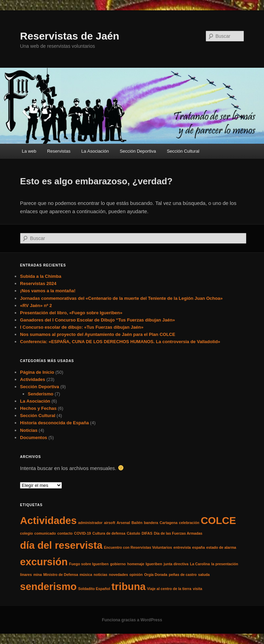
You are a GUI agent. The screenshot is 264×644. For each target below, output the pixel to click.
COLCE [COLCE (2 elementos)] (218, 520)
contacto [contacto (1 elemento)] (65, 533)
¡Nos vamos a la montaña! (48, 291)
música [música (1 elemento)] (86, 575)
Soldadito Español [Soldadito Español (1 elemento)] (94, 589)
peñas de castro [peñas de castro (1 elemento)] (183, 575)
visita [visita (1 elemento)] (197, 589)
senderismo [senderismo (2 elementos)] (48, 586)
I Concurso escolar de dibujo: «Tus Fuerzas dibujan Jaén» (82, 327)
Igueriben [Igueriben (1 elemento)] (154, 564)
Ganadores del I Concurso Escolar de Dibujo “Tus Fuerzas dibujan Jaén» (97, 320)
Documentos (34, 438)
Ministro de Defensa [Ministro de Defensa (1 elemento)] (61, 575)
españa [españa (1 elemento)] (199, 547)
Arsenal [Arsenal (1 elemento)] (123, 523)
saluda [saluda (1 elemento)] (204, 575)
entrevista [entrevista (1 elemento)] (182, 547)
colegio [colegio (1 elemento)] (26, 533)
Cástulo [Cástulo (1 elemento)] (134, 533)
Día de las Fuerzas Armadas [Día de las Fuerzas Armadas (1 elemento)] (178, 533)
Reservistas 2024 (38, 283)
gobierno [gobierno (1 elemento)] (118, 564)
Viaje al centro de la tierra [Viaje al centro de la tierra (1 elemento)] (169, 589)
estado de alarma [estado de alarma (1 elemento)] (221, 547)
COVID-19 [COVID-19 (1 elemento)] (82, 533)
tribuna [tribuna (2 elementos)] (128, 586)
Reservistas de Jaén (70, 36)
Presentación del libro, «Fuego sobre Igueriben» (71, 313)
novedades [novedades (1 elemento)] (119, 575)
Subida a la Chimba (41, 276)
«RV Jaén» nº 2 (36, 305)
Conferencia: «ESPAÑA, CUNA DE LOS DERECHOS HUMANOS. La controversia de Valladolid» (120, 342)
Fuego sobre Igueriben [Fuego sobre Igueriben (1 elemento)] (89, 564)
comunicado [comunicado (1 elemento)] (45, 533)
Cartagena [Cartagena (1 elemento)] (168, 523)
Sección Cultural (183, 151)
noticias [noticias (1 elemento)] (100, 575)
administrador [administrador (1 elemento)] (90, 523)
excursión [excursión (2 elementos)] (44, 562)
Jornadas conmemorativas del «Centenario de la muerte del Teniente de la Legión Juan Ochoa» (121, 298)
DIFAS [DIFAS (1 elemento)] (147, 533)
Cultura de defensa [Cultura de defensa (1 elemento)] (109, 533)
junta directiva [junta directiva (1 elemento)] (176, 564)
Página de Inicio (37, 372)
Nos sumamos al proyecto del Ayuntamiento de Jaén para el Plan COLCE (97, 334)
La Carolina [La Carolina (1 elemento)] (200, 564)
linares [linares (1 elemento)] (26, 575)
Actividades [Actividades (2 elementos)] (48, 520)
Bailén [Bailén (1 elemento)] (137, 523)
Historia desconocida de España (54, 423)
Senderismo (41, 394)
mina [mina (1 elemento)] (38, 575)
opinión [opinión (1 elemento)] (136, 575)
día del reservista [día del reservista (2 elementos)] (61, 545)
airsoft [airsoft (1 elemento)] (109, 523)
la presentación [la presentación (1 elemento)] (225, 564)
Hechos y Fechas (38, 408)
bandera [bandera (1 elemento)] (151, 523)
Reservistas (59, 151)
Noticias (29, 430)
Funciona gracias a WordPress (132, 620)
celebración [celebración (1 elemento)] (189, 523)
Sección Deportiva (138, 151)
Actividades (32, 379)
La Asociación (95, 151)
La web (29, 151)
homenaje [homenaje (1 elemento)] (136, 564)
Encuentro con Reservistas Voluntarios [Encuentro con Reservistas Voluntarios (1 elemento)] (138, 547)
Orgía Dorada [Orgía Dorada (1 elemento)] (156, 575)
